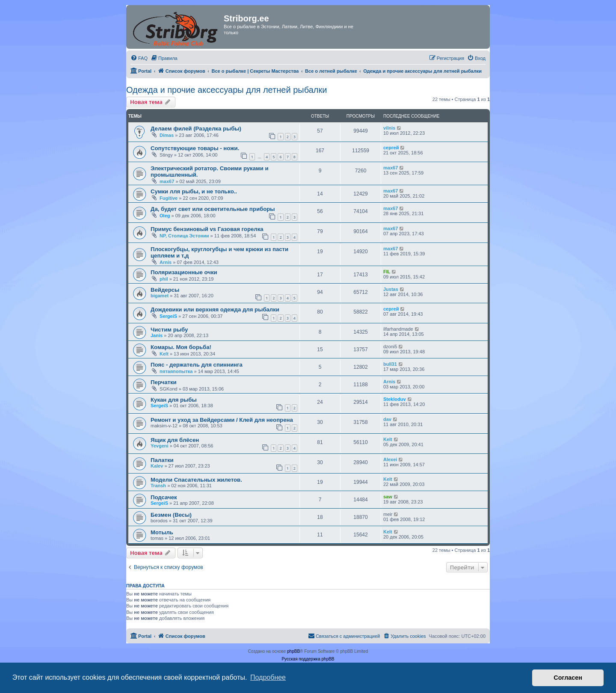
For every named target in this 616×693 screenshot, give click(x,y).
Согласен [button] (568, 678)
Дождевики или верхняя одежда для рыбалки (215, 309)
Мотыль (162, 532)
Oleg (165, 216)
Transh (158, 486)
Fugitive (169, 198)
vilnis (389, 128)
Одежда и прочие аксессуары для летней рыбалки (227, 90)
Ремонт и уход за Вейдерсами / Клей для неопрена (222, 420)
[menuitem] (139, 58)
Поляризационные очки (184, 272)
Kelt (164, 354)
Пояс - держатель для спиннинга (197, 365)
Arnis (166, 262)
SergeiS (168, 316)
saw (388, 497)
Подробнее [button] (268, 677)
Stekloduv (395, 399)
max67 (167, 181)
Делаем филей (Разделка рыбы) (196, 129)
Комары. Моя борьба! (181, 347)
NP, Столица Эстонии (184, 236)
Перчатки (164, 382)
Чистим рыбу (169, 330)
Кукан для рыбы (174, 400)
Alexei (390, 459)
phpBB (293, 651)
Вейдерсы (165, 290)
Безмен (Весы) (171, 515)
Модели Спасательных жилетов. (196, 480)
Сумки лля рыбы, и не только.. (194, 191)
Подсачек (164, 497)
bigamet (160, 296)
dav (387, 419)
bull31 (390, 364)
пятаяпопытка (176, 371)
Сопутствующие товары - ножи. (195, 148)
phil (164, 279)
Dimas (167, 135)
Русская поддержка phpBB (308, 659)
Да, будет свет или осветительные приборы (213, 209)
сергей (391, 148)
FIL (387, 272)
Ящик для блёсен (175, 440)
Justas (391, 289)
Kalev (157, 466)
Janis (157, 335)
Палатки (162, 460)
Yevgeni (160, 446)
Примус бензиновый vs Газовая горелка (207, 229)
